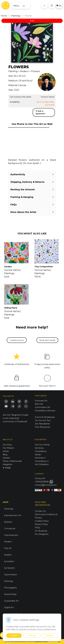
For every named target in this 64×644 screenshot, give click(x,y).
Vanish (38, 455)
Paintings (9, 509)
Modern (8, 542)
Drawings (9, 581)
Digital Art (9, 607)
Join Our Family (42, 445)
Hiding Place (11, 308)
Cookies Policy (42, 521)
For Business (41, 531)
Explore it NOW (41, 642)
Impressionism (11, 535)
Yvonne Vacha (47, 97)
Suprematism (11, 575)
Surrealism (9, 561)
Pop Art (8, 548)
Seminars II (40, 458)
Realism (8, 555)
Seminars (39, 448)
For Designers (42, 534)
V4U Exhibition (42, 464)
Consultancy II (42, 461)
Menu (16, 6)
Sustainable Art (11, 601)
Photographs (10, 588)
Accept (14, 636)
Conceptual (10, 529)
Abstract (8, 522)
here (30, 642)
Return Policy (41, 524)
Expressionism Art (13, 515)
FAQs (37, 528)
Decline (50, 636)
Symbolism (9, 568)
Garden (8, 267)
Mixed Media (10, 594)
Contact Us (40, 511)
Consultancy (41, 451)
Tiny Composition (44, 267)
